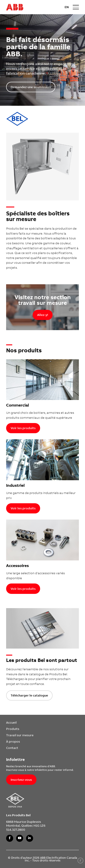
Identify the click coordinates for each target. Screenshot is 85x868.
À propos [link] (13, 741)
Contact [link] (12, 748)
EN (67, 7)
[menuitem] (20, 722)
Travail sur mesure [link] (20, 735)
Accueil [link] (11, 722)
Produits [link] (13, 729)
